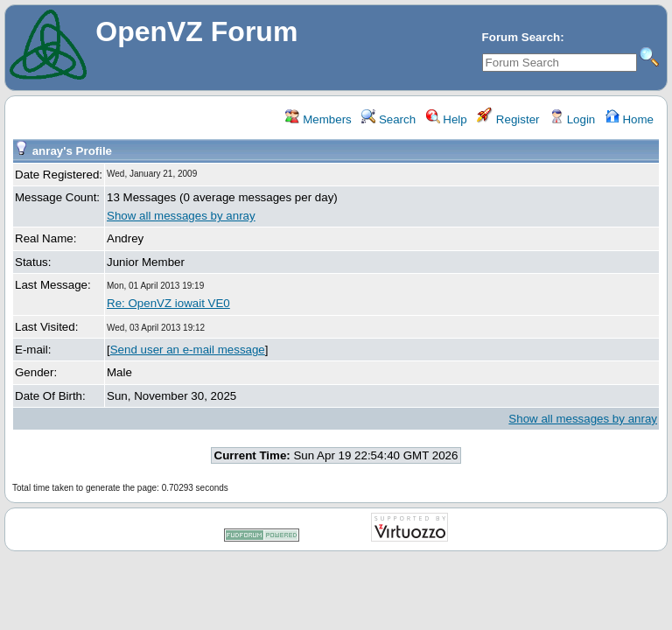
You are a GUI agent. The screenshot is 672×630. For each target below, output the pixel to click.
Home (630, 119)
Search (388, 119)
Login (572, 119)
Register (508, 119)
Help (447, 119)
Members (318, 119)
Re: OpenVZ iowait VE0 (168, 303)
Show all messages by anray (181, 216)
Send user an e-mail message (188, 350)
